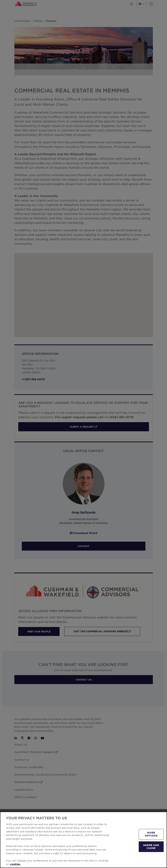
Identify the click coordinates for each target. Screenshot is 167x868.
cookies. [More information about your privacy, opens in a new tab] (15, 864)
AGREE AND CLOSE (151, 847)
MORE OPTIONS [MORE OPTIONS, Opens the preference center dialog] (151, 834)
